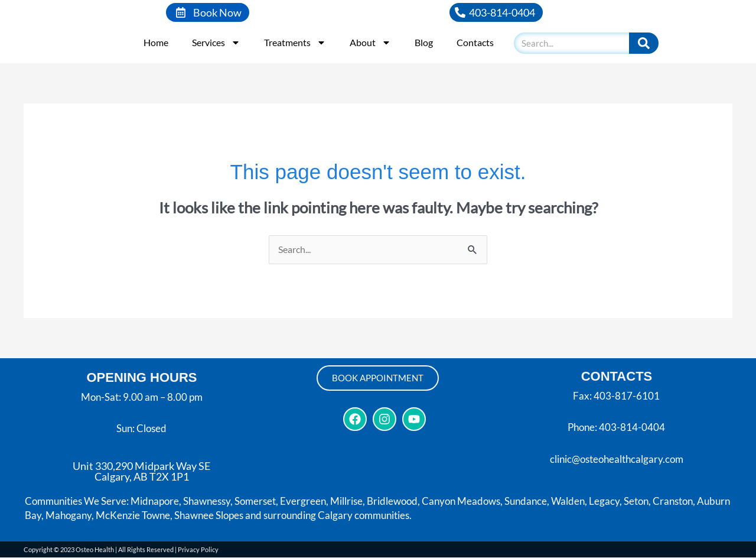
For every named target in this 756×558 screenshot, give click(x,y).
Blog (424, 42)
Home (156, 42)
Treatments (295, 43)
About (370, 43)
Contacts (475, 42)
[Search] (643, 43)
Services (216, 43)
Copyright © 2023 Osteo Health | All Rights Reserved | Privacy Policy (121, 550)
